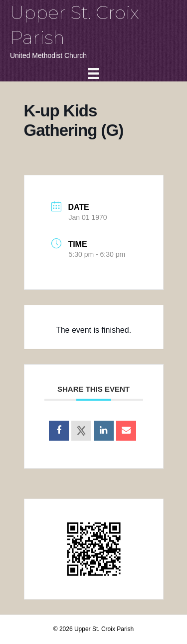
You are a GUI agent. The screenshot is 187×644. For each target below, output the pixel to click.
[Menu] (93, 73)
